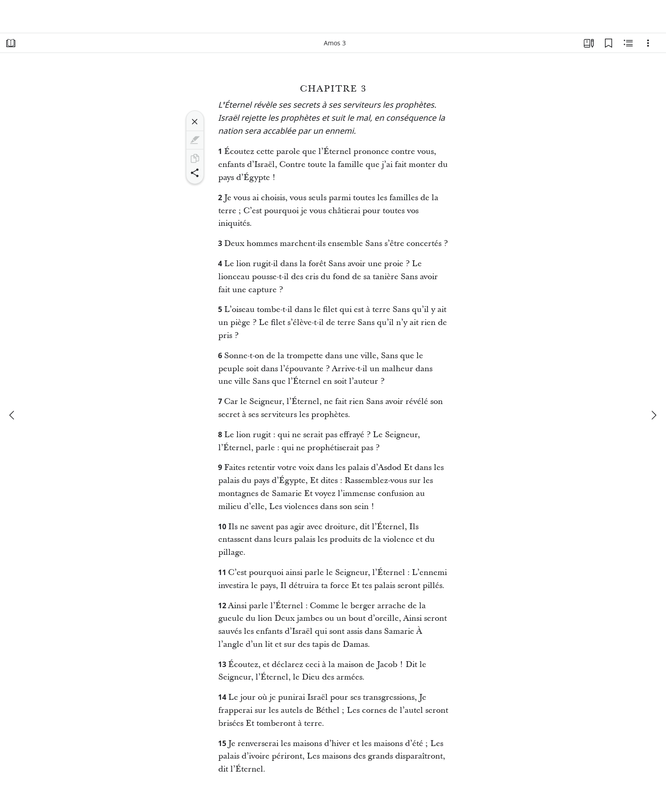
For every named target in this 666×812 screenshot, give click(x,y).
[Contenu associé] (628, 43)
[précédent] (13, 415)
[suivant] (653, 415)
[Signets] (609, 43)
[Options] (648, 43)
